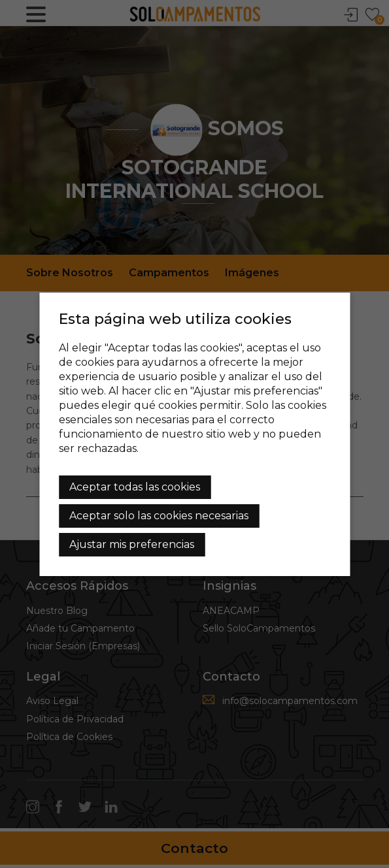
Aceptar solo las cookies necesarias (159, 516)
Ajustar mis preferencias (132, 544)
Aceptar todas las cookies (135, 487)
